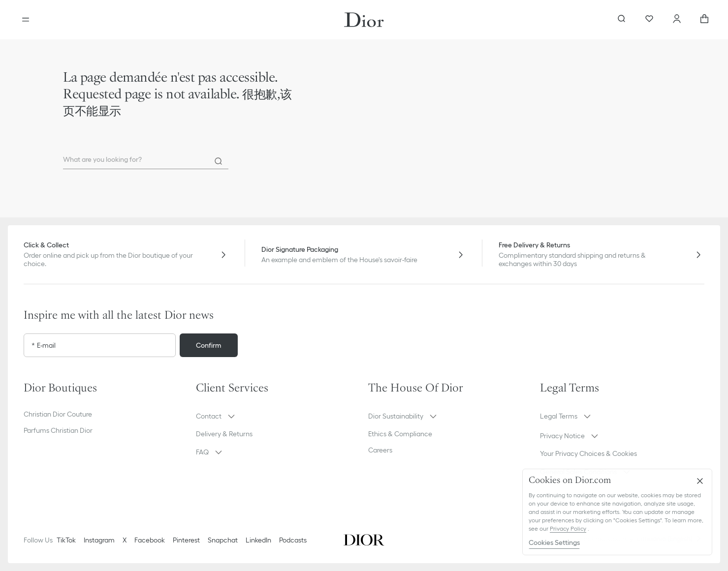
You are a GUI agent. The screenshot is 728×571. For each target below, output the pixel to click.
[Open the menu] (26, 20)
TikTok (66, 540)
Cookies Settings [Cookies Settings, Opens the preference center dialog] (554, 542)
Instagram (99, 540)
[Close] (700, 481)
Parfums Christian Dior (58, 430)
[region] (617, 512)
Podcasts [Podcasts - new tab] (293, 540)
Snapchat (223, 540)
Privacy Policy (568, 528)
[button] (278, 416)
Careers (380, 450)
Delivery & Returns (224, 434)
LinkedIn (258, 540)
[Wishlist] (649, 20)
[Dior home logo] (364, 20)
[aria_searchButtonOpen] (622, 20)
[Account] (677, 20)
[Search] (219, 161)
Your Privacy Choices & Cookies (588, 453)
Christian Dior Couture (58, 414)
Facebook (150, 540)
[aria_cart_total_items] (704, 20)
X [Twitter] (125, 540)
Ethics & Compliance (400, 434)
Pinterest (186, 540)
